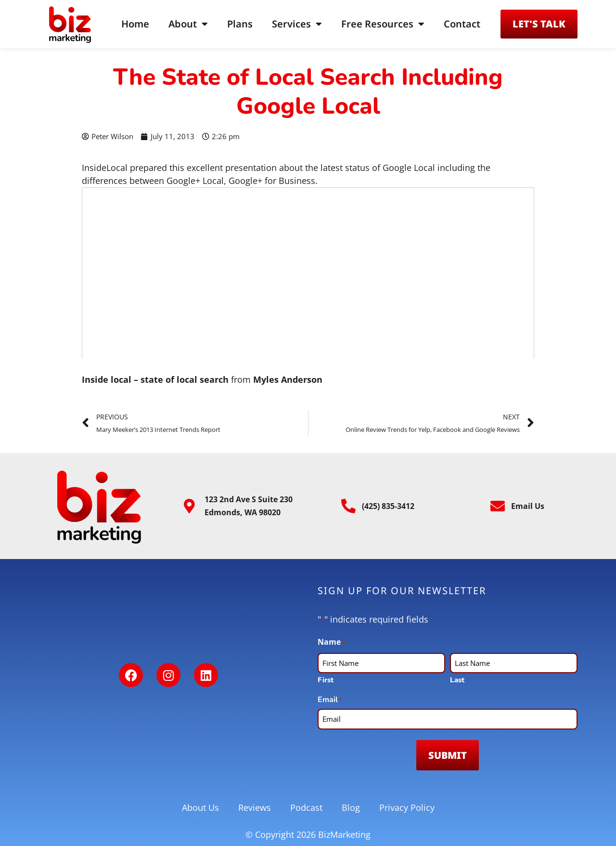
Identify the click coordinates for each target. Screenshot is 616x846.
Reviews (255, 807)
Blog (351, 807)
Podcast (306, 807)
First (326, 680)
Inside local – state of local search (155, 379)
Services (297, 24)
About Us (200, 807)
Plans (240, 24)
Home (135, 24)
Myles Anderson (288, 379)
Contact (462, 24)
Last (457, 680)
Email (330, 700)
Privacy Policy (407, 807)
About (188, 24)
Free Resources (383, 24)
